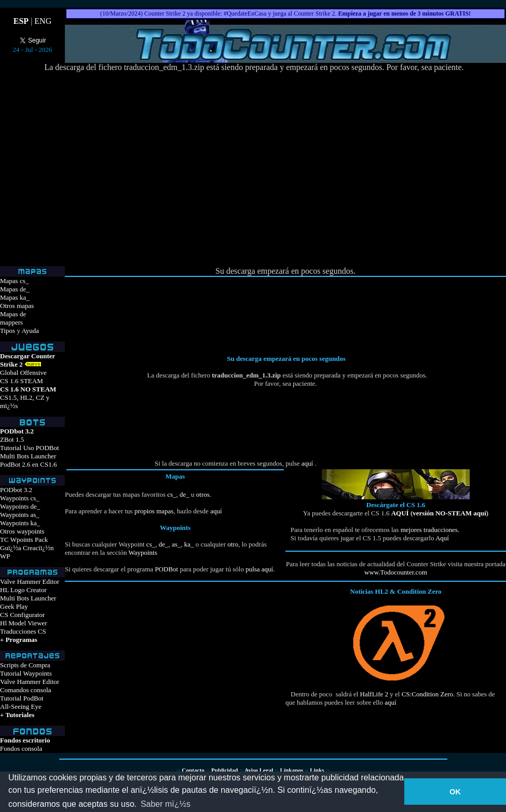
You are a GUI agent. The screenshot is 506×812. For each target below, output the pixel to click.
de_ (184, 494)
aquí (307, 463)
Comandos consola (26, 690)
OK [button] (455, 792)
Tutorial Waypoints (26, 673)
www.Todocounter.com (396, 572)
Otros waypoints (22, 531)
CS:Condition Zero (427, 694)
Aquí (442, 538)
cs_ (172, 494)
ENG (43, 21)
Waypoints (142, 552)
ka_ (189, 544)
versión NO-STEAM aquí (449, 513)
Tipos (8, 331)
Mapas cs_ (14, 281)
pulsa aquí (259, 569)
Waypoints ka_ (20, 523)
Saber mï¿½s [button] (166, 804)
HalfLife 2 (374, 694)
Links (317, 770)
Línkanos (291, 770)
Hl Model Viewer (24, 623)
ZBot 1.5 (12, 439)
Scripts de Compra (25, 665)
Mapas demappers (13, 318)
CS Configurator (22, 615)
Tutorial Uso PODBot (30, 448)
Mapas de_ (15, 289)
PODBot (166, 569)
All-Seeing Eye (21, 706)
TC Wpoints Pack (24, 540)
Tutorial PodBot (22, 698)
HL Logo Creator (23, 590)
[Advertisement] (347, 169)
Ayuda (30, 331)
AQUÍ (400, 513)
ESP (21, 21)
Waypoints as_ (20, 515)
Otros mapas (17, 306)
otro (233, 544)
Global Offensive (23, 373)
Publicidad (225, 770)
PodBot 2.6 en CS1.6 (28, 464)
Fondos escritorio (25, 740)
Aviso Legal (259, 770)
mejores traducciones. (429, 530)
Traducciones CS (23, 631)
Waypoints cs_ (20, 498)
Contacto (193, 770)
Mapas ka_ (15, 297)
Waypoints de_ (20, 506)
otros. (203, 494)
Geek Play (14, 606)
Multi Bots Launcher (28, 456)
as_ (176, 544)
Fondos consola (21, 748)
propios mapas (154, 511)
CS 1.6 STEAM (22, 381)
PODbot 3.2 (16, 490)
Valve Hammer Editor (30, 582)
